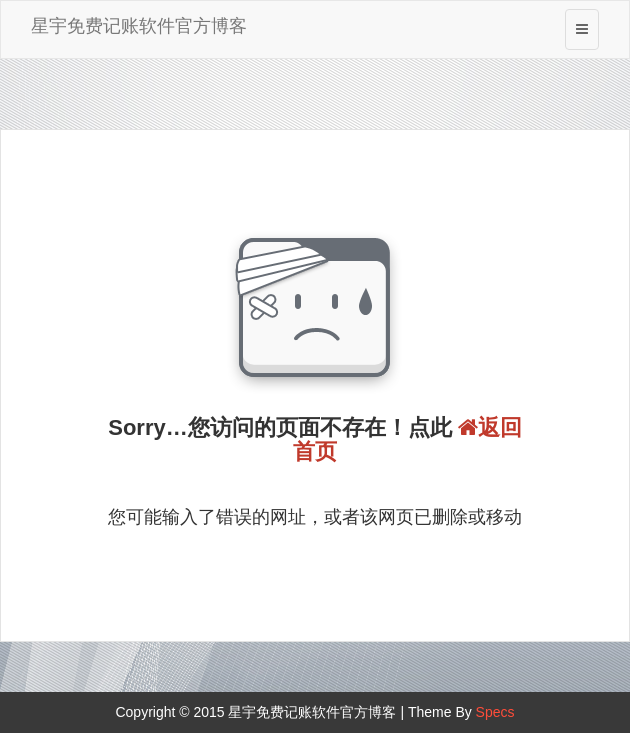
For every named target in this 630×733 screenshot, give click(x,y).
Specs (495, 712)
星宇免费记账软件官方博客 (139, 26)
